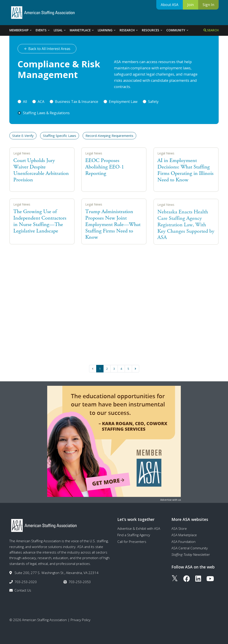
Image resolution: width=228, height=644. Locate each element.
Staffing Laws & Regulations (46, 113)
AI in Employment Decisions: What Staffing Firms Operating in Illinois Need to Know (185, 170)
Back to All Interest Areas (47, 49)
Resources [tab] (152, 30)
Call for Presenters (132, 542)
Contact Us (23, 590)
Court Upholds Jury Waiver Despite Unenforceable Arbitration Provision (41, 170)
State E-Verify (23, 136)
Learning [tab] (107, 30)
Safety (153, 102)
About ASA (170, 5)
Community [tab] (178, 30)
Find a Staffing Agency (134, 535)
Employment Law (123, 102)
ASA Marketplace (184, 535)
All (25, 102)
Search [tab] (211, 30)
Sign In (208, 5)
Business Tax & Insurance (77, 102)
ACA (41, 102)
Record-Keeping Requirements (109, 136)
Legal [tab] (60, 30)
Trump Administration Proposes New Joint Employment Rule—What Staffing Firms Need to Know (113, 225)
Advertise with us (171, 500)
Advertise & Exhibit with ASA (139, 528)
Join (190, 5)
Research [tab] (129, 30)
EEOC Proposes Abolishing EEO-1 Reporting (105, 167)
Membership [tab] (21, 30)
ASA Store (179, 528)
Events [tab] (43, 30)
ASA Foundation (183, 542)
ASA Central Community (190, 548)
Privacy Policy (80, 620)
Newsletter (191, 554)
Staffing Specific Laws (60, 136)
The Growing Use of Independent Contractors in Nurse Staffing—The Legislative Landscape (40, 221)
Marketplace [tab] (82, 30)
